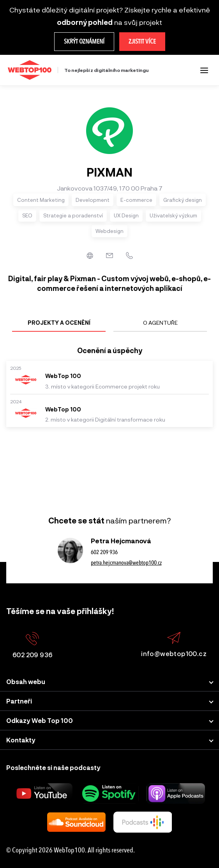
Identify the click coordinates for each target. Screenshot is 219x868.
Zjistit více (142, 41)
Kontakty (21, 740)
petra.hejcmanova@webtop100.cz (126, 563)
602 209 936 (104, 552)
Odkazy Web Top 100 (40, 720)
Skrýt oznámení (84, 41)
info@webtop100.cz (174, 645)
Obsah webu (26, 682)
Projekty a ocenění (59, 323)
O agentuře (160, 323)
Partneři (19, 701)
